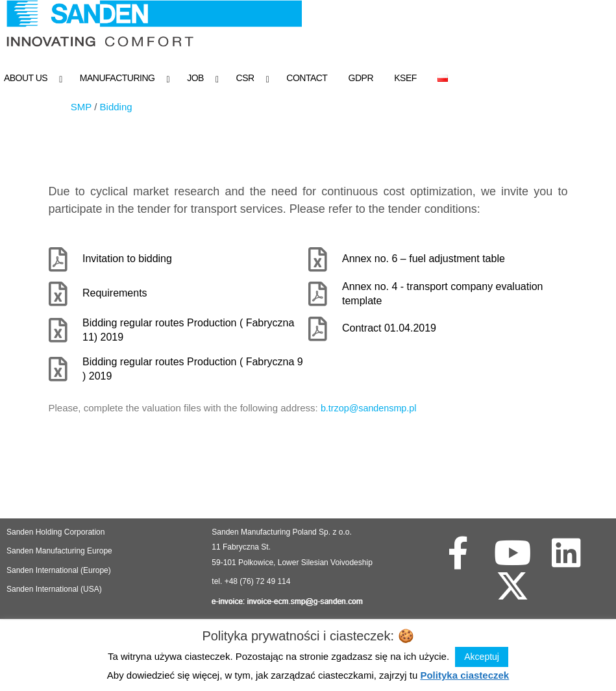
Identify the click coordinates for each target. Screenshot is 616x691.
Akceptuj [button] (482, 657)
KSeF (405, 78)
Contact (307, 78)
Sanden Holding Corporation (57, 535)
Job (195, 78)
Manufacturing (117, 78)
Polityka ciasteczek (464, 675)
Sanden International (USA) (54, 592)
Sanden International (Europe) (59, 573)
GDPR (361, 78)
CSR (245, 78)
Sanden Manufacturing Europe (59, 553)
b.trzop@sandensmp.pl (371, 410)
